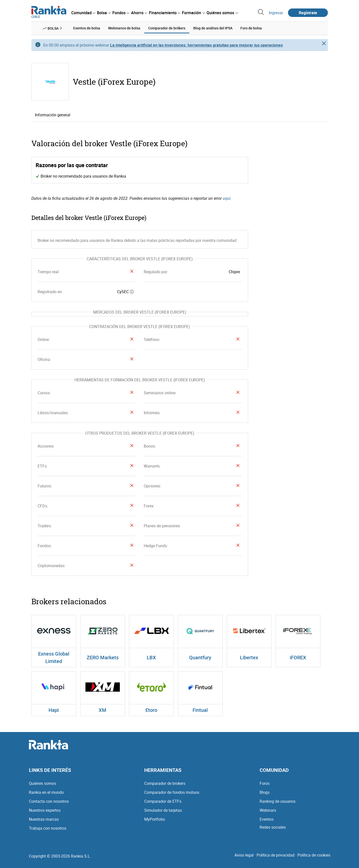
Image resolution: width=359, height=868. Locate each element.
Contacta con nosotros (49, 801)
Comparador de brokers (165, 783)
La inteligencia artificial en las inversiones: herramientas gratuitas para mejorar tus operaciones (196, 45)
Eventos (267, 819)
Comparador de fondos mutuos (172, 792)
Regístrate (308, 13)
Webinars (268, 810)
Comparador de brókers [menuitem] (167, 28)
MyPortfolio (155, 819)
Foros (265, 783)
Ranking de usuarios (278, 801)
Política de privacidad (276, 855)
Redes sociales (273, 827)
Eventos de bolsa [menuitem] (87, 28)
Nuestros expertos (45, 810)
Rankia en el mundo (46, 792)
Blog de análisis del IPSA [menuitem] (213, 28)
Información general (53, 115)
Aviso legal (244, 855)
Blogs (265, 792)
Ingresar (276, 13)
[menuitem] (83, 13)
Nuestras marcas (44, 819)
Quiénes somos (42, 783)
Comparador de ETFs (163, 801)
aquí (227, 198)
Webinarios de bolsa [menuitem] (124, 28)
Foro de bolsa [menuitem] (251, 28)
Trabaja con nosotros (48, 828)
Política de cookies (314, 855)
